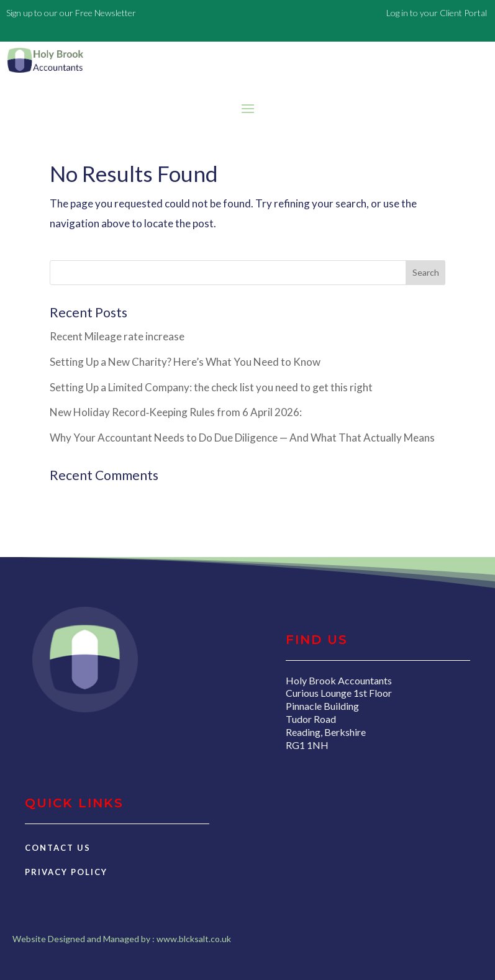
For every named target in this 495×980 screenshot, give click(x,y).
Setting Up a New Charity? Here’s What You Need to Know (185, 362)
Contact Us (58, 848)
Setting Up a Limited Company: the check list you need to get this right (211, 387)
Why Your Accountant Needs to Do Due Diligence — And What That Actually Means (242, 438)
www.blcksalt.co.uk (194, 939)
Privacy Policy (66, 872)
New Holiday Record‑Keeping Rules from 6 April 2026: (176, 412)
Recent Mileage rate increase (117, 336)
